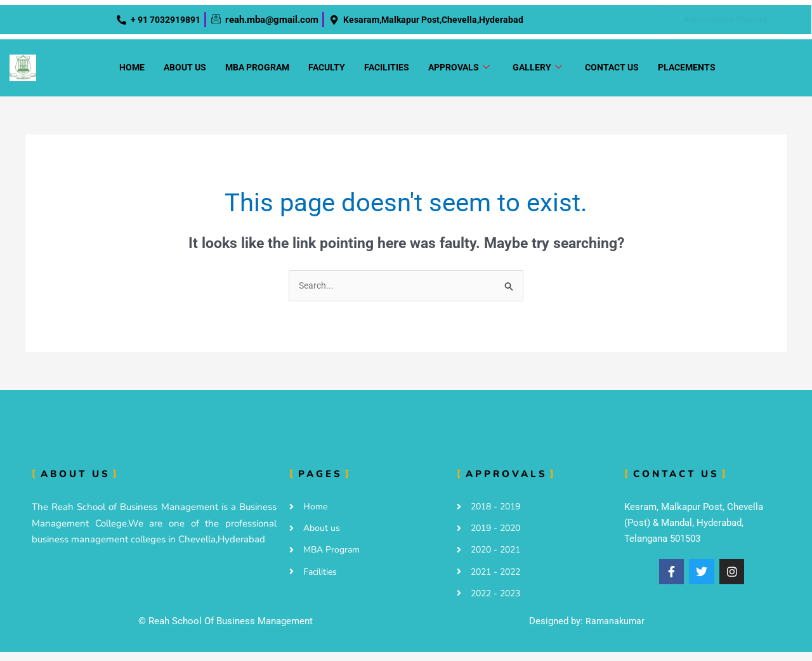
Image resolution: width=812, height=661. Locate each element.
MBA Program (257, 71)
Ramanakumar (615, 630)
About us (185, 71)
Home (132, 71)
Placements (687, 71)
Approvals (459, 71)
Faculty (327, 71)
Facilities (387, 71)
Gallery (537, 71)
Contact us (612, 71)
